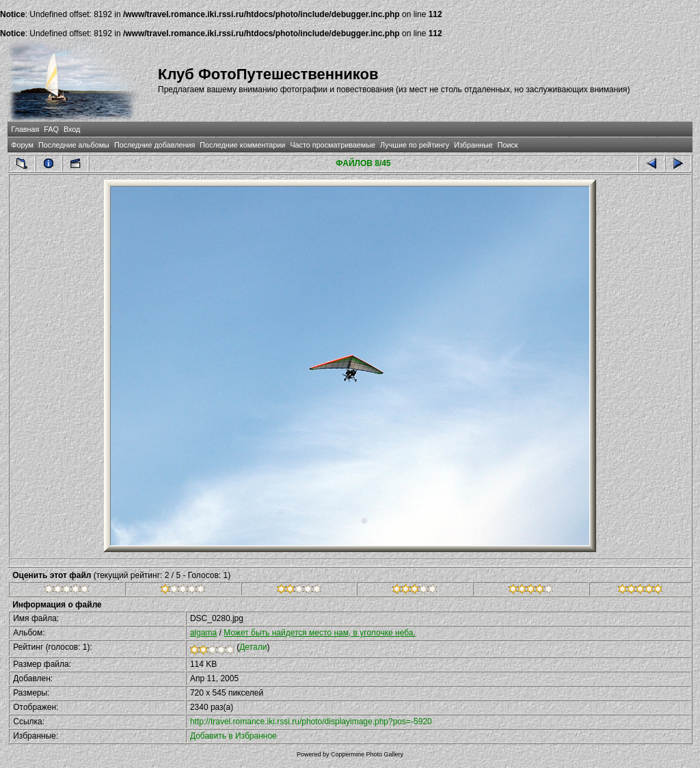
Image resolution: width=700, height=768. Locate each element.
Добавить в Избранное (233, 736)
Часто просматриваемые (333, 145)
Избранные (473, 145)
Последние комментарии (242, 145)
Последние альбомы (74, 145)
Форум (22, 145)
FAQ (51, 129)
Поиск (508, 145)
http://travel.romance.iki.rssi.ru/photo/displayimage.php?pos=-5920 (311, 722)
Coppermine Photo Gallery (367, 754)
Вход (72, 129)
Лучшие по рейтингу (415, 145)
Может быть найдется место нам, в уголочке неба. (320, 633)
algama (203, 633)
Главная (25, 129)
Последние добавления (154, 145)
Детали (253, 647)
